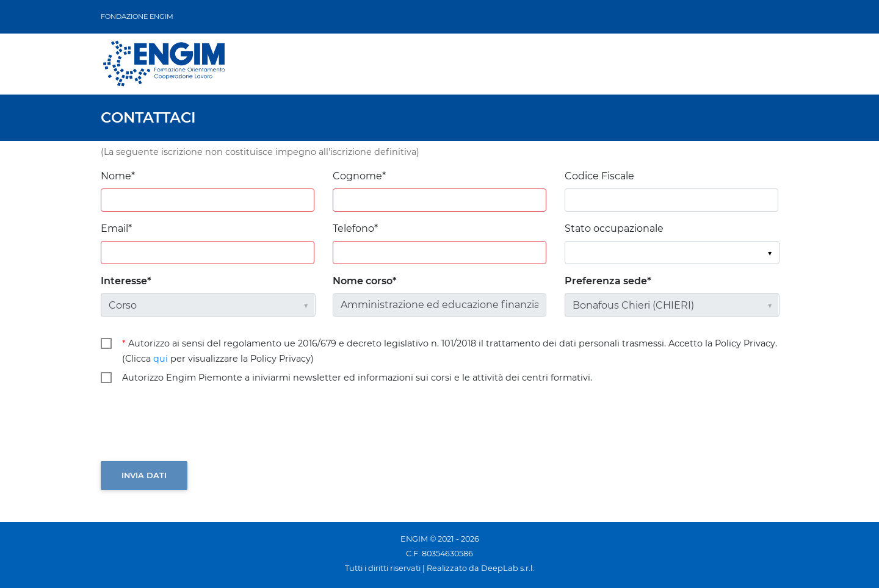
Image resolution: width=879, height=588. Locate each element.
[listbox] (671, 253)
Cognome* (359, 176)
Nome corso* (365, 281)
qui (161, 359)
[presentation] (194, 424)
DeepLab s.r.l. (508, 568)
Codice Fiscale (599, 176)
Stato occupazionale (614, 228)
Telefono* (355, 228)
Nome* (118, 176)
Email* (116, 228)
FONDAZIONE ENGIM (137, 16)
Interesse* (126, 281)
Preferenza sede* (608, 281)
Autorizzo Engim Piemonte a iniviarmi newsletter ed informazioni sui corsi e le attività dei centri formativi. (357, 378)
